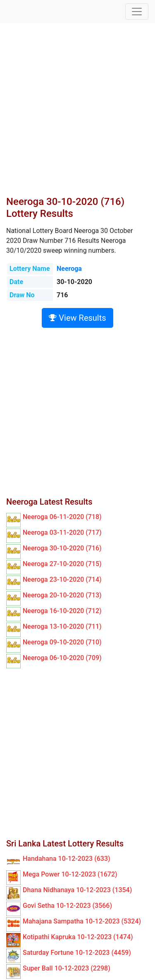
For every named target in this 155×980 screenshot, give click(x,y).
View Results (77, 318)
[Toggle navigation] (137, 12)
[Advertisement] (77, 114)
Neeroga (69, 269)
